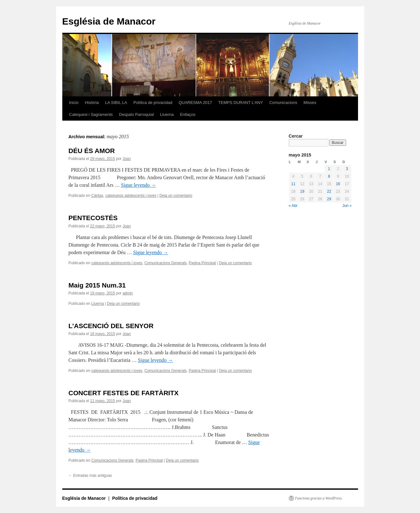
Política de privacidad (153, 103)
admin (128, 293)
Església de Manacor (109, 21)
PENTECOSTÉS (93, 218)
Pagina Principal (202, 263)
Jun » (347, 206)
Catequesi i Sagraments (91, 114)
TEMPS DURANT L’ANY (241, 103)
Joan (127, 159)
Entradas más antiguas (90, 476)
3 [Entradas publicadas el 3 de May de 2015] (347, 169)
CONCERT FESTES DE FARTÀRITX (124, 393)
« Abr (293, 206)
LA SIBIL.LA (116, 103)
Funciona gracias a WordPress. (319, 498)
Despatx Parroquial (136, 114)
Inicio (74, 103)
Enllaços (188, 114)
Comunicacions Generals (165, 263)
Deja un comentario (176, 196)
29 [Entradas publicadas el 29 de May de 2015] (329, 199)
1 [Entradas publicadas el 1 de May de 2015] (329, 169)
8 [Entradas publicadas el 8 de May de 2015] (329, 176)
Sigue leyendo (139, 185)
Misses (310, 103)
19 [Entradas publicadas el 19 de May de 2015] (302, 191)
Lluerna (167, 114)
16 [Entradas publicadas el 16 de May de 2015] (338, 184)
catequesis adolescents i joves (131, 196)
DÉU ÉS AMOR (92, 151)
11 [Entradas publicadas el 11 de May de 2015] (293, 184)
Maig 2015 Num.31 (97, 285)
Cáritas (97, 196)
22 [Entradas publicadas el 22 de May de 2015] (329, 191)
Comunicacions (283, 103)
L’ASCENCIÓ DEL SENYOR (111, 326)
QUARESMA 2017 (195, 103)
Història (92, 103)
